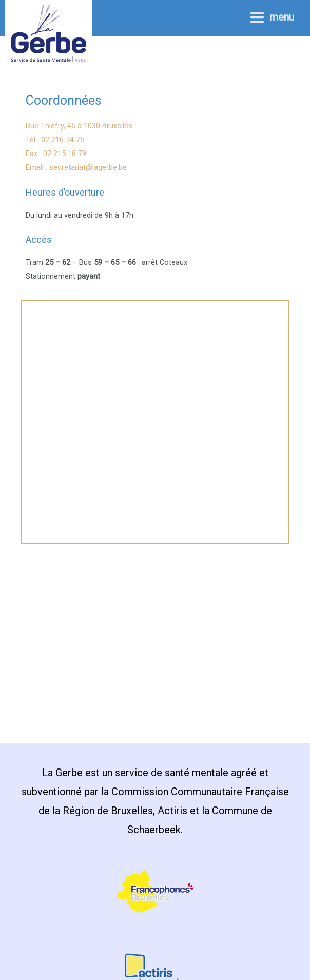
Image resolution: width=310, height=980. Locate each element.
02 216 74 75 (63, 140)
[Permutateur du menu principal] (272, 17)
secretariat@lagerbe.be (88, 167)
